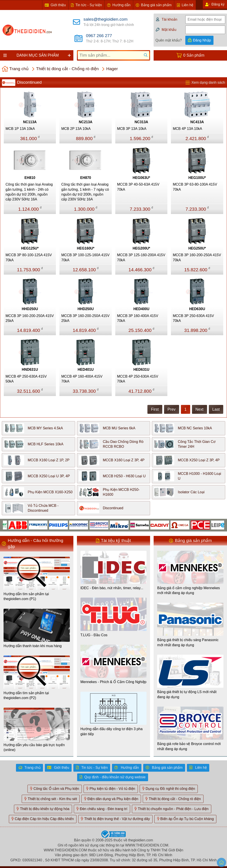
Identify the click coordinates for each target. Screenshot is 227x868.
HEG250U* (197, 248)
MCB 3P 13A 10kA (132, 129)
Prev (172, 409)
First (155, 409)
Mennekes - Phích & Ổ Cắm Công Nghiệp (113, 682)
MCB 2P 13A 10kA (76, 129)
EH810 (30, 178)
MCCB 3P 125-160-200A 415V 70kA (141, 257)
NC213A (86, 122)
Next (200, 409)
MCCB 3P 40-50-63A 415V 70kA (138, 187)
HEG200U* (141, 248)
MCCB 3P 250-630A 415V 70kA (193, 318)
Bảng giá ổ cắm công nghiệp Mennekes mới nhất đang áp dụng (188, 590)
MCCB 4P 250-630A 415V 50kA (26, 379)
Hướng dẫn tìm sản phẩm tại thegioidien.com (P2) (26, 695)
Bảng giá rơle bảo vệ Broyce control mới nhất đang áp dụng (189, 746)
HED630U (197, 309)
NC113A (30, 122)
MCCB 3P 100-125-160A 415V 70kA (85, 257)
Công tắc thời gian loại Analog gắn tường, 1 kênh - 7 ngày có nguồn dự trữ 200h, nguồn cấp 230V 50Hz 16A (85, 192)
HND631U (30, 370)
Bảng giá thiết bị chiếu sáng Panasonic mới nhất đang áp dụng (188, 642)
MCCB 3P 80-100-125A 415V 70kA (29, 257)
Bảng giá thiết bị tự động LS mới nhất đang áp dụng (187, 694)
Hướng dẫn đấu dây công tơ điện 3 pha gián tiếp (112, 731)
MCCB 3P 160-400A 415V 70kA (138, 318)
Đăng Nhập (202, 40)
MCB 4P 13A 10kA (187, 129)
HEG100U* (197, 178)
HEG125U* (30, 248)
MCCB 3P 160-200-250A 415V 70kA (197, 257)
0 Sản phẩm (194, 55)
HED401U (86, 370)
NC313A (141, 122)
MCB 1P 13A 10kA (20, 129)
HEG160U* (86, 248)
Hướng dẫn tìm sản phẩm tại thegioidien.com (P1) (26, 596)
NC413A (197, 122)
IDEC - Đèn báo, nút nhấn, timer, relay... (112, 588)
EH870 (86, 178)
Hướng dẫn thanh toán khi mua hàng (33, 646)
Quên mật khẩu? (169, 40)
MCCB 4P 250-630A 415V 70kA (138, 379)
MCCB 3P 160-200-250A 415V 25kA (30, 318)
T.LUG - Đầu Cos (94, 635)
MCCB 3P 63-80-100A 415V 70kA (195, 187)
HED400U (141, 309)
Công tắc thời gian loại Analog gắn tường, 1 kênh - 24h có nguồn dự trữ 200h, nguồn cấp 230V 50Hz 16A (29, 192)
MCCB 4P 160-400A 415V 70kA (82, 379)
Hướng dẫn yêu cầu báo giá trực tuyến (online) (34, 747)
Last (216, 409)
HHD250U (30, 309)
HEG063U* (141, 178)
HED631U (141, 370)
